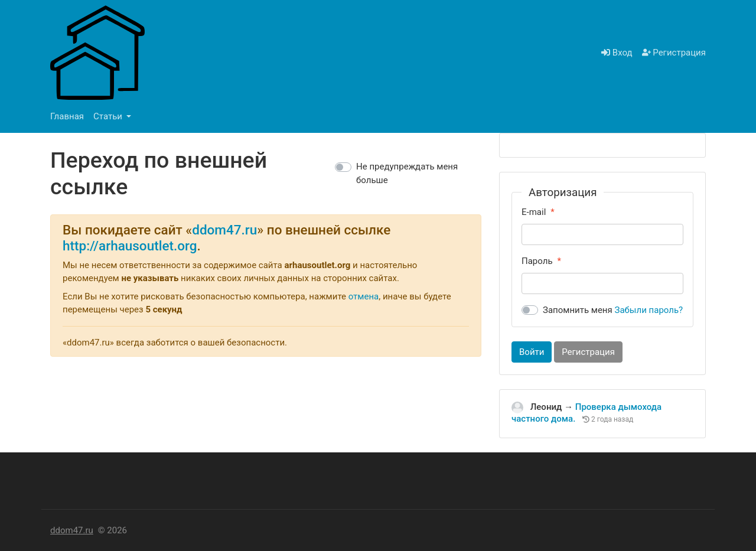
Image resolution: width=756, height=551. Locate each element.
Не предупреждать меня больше (407, 173)
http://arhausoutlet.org (130, 246)
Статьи (109, 116)
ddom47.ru (224, 230)
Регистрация (674, 53)
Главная (67, 116)
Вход (617, 53)
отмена (364, 296)
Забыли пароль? (649, 310)
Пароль (537, 261)
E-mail (534, 212)
